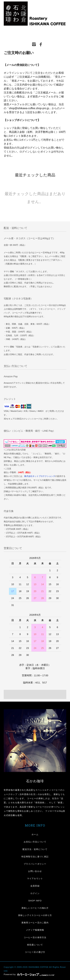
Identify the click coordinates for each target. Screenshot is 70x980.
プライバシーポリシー (35, 864)
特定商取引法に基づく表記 (35, 857)
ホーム (35, 834)
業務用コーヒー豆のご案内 (35, 923)
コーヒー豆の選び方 (35, 952)
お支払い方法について (35, 842)
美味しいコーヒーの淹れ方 (35, 908)
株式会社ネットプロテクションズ (40, 476)
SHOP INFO (35, 901)
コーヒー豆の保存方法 (35, 937)
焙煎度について (35, 945)
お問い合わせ (35, 871)
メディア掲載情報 (35, 930)
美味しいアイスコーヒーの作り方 (35, 915)
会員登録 (35, 886)
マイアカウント (35, 879)
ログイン (35, 893)
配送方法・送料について (35, 849)
